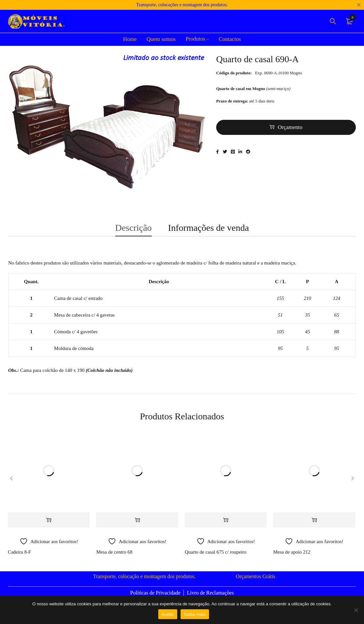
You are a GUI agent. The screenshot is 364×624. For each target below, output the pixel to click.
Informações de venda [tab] (208, 232)
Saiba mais (195, 614)
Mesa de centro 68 (114, 559)
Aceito (168, 614)
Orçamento (290, 129)
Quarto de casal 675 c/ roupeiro (216, 559)
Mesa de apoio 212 (292, 559)
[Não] (356, 610)
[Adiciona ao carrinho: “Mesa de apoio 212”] (314, 527)
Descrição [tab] (133, 232)
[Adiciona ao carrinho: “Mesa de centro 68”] (137, 527)
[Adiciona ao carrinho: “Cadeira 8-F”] (49, 527)
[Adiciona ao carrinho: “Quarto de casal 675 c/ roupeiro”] (226, 527)
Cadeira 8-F (19, 559)
